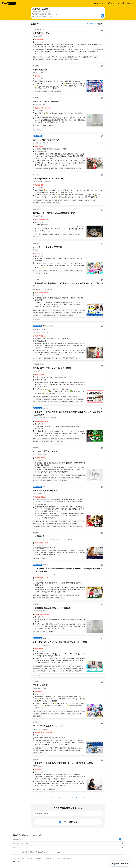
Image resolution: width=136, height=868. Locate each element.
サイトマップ (31, 858)
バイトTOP (16, 852)
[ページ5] (76, 798)
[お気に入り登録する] (102, 30)
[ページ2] (64, 798)
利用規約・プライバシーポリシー (46, 858)
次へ (83, 798)
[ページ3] (68, 798)
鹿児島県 (25, 852)
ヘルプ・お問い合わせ (19, 858)
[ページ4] (72, 798)
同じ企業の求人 (37, 130)
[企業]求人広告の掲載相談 (64, 858)
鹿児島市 (32, 852)
